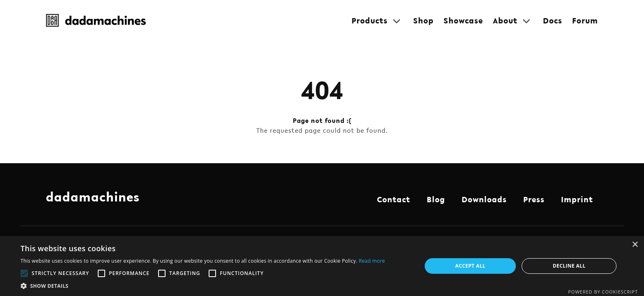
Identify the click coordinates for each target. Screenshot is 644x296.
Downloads (484, 199)
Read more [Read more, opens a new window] (372, 261)
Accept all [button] (470, 266)
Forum (585, 21)
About (505, 21)
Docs (553, 21)
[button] (203, 286)
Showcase (463, 21)
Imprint (577, 199)
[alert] (322, 266)
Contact (394, 199)
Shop (423, 21)
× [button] (635, 245)
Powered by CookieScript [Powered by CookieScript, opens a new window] (603, 292)
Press (534, 199)
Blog (436, 199)
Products (370, 21)
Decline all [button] (569, 266)
